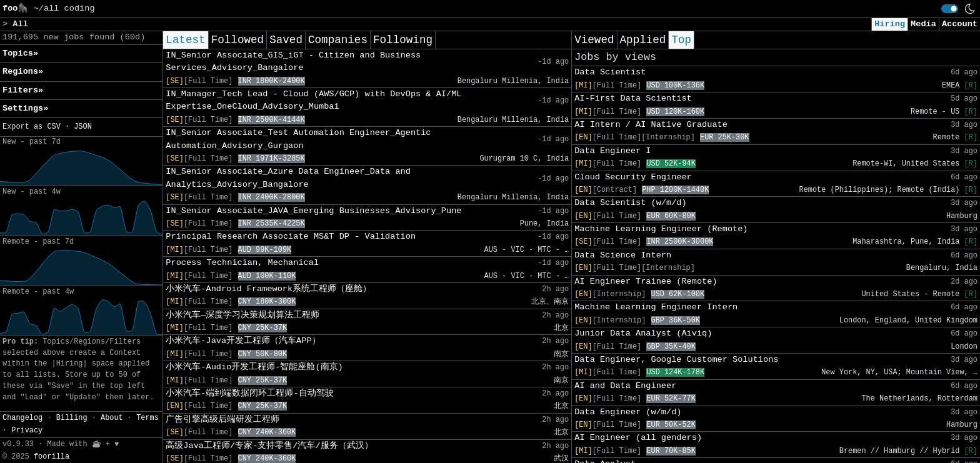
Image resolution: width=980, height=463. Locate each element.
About (112, 418)
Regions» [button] (23, 72)
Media (923, 24)
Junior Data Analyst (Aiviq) (643, 333)
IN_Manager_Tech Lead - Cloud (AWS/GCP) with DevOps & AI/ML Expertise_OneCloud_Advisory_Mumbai (313, 100)
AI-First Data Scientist (633, 98)
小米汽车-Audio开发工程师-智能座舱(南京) (254, 367)
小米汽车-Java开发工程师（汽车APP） (243, 341)
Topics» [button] (20, 53)
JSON (83, 127)
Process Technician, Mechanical (242, 263)
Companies (338, 40)
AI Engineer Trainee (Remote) (646, 281)
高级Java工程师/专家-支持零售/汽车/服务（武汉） (269, 446)
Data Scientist (610, 72)
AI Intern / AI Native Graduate (651, 125)
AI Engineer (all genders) (638, 438)
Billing (72, 418)
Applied (643, 40)
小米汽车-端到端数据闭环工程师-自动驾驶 (249, 393)
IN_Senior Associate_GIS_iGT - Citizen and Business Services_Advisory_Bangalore (293, 62)
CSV (53, 127)
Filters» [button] (23, 90)
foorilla (52, 457)
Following (403, 40)
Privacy (27, 431)
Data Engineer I (612, 151)
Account (960, 24)
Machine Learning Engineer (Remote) (661, 229)
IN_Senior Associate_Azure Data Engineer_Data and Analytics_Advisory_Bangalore (288, 178)
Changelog (22, 418)
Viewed (594, 40)
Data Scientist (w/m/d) (630, 203)
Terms (147, 418)
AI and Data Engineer (625, 386)
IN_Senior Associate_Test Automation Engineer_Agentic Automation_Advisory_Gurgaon (298, 139)
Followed (237, 40)
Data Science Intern (623, 255)
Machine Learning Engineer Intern (656, 307)
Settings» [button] (25, 108)
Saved (286, 40)
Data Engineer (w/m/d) (628, 412)
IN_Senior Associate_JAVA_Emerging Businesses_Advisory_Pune (313, 211)
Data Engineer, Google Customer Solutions (676, 360)
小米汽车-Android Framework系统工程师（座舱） (268, 289)
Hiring (890, 24)
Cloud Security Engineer (633, 177)
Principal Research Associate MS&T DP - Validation (291, 236)
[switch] (950, 9)
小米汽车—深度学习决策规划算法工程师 (242, 315)
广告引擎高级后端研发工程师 (222, 420)
